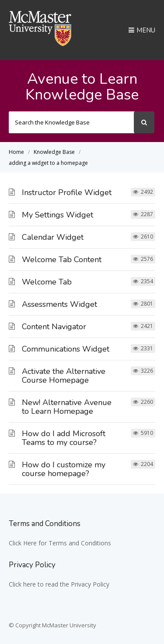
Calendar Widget (53, 237)
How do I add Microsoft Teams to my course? (64, 438)
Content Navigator (54, 327)
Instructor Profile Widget (67, 192)
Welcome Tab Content (62, 260)
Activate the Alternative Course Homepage (64, 376)
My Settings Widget (58, 215)
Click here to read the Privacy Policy (59, 584)
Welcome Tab (47, 282)
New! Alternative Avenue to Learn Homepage (67, 407)
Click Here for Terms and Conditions (60, 543)
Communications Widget (66, 349)
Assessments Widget (59, 304)
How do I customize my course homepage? (64, 469)
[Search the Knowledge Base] (72, 122)
